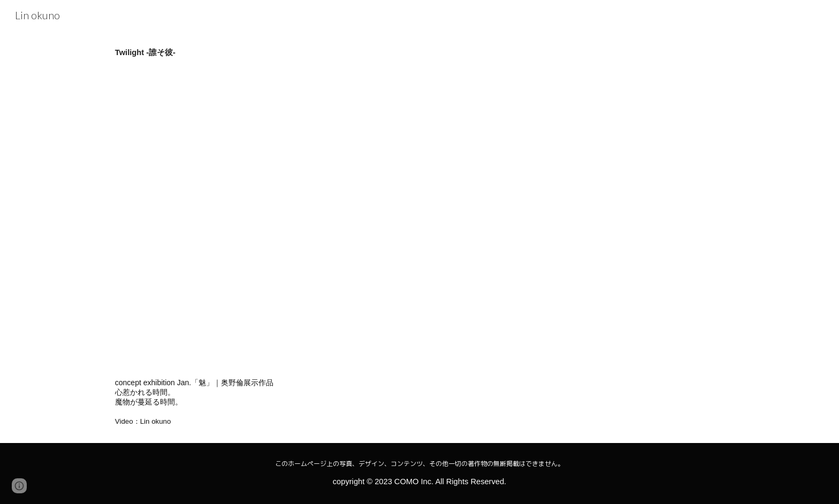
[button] (19, 486)
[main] (419, 52)
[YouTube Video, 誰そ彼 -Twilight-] (288, 218)
